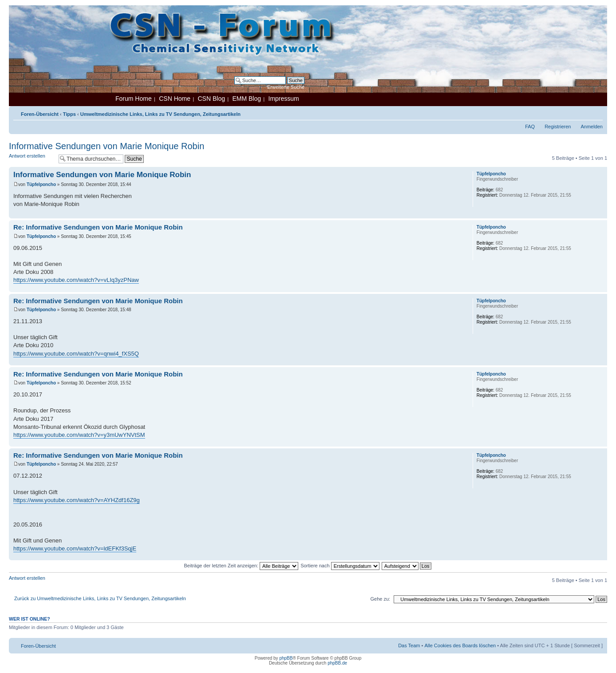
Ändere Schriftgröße (596, 112)
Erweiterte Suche (286, 87)
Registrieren (558, 127)
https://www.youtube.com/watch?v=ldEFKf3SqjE (75, 548)
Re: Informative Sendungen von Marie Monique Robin (98, 227)
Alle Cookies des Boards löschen (460, 645)
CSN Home (175, 99)
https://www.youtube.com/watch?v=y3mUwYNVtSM (79, 435)
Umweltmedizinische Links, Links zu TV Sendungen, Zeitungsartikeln (160, 114)
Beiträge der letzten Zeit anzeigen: (241, 566)
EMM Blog (247, 99)
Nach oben (600, 214)
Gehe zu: (380, 599)
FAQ (530, 127)
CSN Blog (211, 99)
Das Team (409, 645)
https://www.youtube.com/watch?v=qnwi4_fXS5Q (76, 354)
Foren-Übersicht (40, 114)
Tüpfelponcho (41, 184)
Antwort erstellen (32, 159)
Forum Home (134, 99)
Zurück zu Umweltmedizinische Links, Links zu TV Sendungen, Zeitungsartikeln (100, 598)
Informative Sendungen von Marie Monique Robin (107, 146)
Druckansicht (583, 112)
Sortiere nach (340, 566)
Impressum (284, 99)
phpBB (286, 658)
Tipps (69, 114)
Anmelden (592, 127)
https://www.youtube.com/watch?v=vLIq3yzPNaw (76, 280)
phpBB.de (337, 663)
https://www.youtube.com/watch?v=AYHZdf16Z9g (77, 500)
